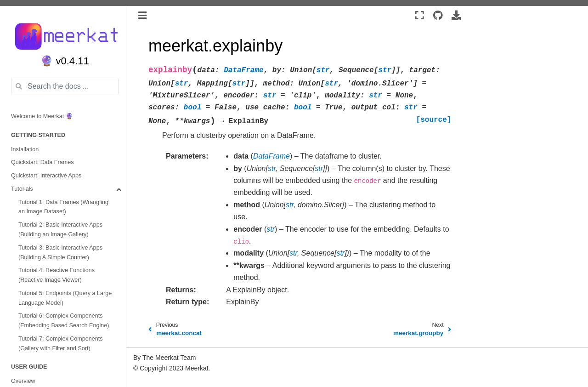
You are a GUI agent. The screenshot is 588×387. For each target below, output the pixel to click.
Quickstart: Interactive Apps (46, 176)
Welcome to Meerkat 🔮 (42, 116)
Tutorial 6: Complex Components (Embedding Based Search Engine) (64, 321)
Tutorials (22, 189)
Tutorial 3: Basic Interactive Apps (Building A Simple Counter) (60, 253)
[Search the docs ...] (65, 86)
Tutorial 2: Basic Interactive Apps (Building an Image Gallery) (60, 230)
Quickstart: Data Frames (42, 162)
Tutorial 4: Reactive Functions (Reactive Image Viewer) (57, 275)
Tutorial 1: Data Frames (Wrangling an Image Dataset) (63, 207)
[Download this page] (456, 16)
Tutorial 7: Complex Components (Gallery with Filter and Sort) (61, 344)
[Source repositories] (438, 16)
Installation (25, 149)
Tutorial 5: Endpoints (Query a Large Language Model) (65, 298)
